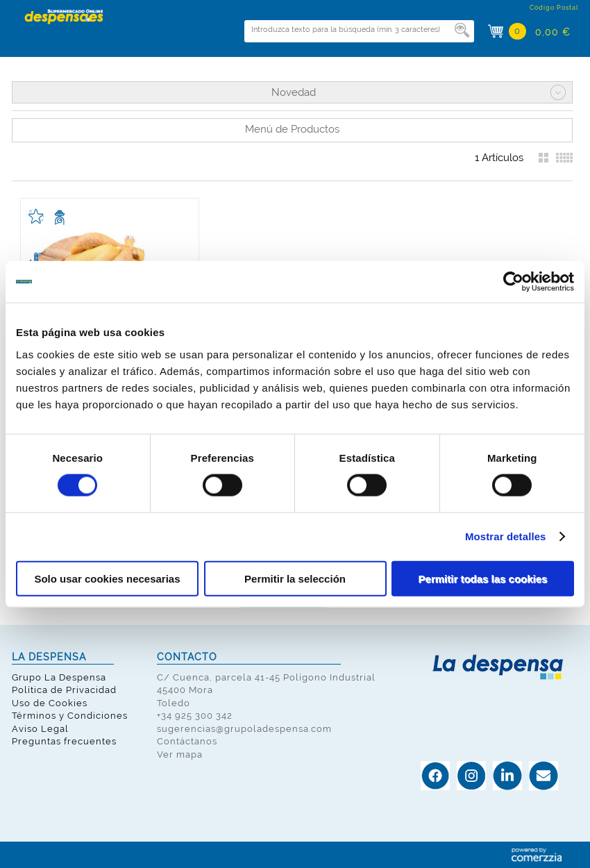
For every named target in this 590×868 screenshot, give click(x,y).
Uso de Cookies (50, 703)
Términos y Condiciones (70, 716)
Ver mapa (180, 754)
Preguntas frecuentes (64, 741)
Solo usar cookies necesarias (107, 578)
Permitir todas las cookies (483, 578)
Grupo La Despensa (59, 677)
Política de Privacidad (64, 690)
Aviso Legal (40, 729)
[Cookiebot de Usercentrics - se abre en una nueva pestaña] (513, 282)
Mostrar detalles (506, 536)
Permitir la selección (295, 578)
